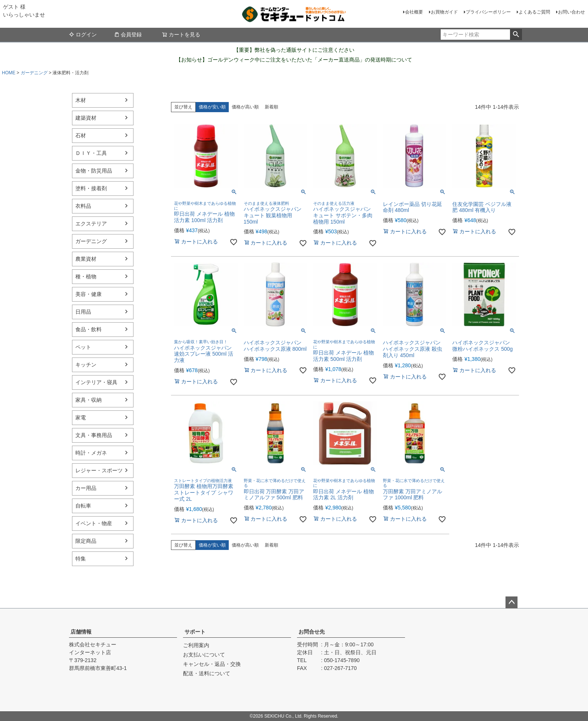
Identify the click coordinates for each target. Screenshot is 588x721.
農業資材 (86, 259)
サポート (195, 632)
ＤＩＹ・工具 (91, 153)
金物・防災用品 (94, 171)
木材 (81, 100)
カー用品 (86, 488)
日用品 (83, 312)
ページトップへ (511, 602)
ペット (83, 347)
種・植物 (86, 276)
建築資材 (86, 118)
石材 (81, 135)
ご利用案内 (196, 645)
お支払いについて (204, 655)
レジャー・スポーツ (99, 470)
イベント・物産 (94, 523)
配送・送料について (207, 673)
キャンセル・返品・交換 (212, 664)
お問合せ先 (312, 632)
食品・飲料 (88, 329)
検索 (516, 35)
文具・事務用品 (94, 435)
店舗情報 (81, 632)
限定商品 (86, 541)
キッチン (86, 365)
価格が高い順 (245, 107)
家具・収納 (88, 400)
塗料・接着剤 (91, 188)
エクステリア (91, 224)
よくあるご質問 (534, 12)
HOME (9, 73)
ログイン (83, 35)
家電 (81, 418)
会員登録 (128, 35)
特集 (81, 559)
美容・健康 (88, 294)
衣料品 (83, 206)
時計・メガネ (91, 453)
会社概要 (414, 12)
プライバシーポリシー (488, 12)
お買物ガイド (444, 12)
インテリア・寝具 (96, 382)
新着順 (271, 107)
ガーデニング (34, 73)
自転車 (83, 506)
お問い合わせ (571, 12)
